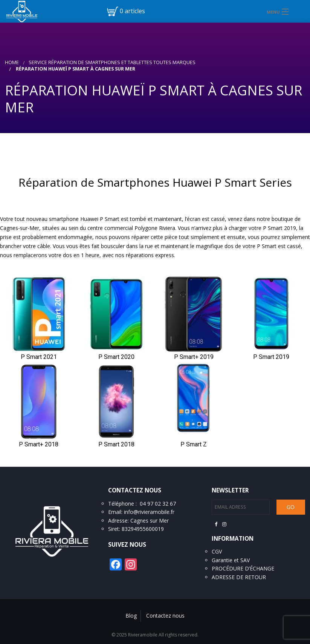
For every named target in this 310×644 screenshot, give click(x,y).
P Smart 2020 (116, 357)
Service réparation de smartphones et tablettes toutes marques (112, 62)
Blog (131, 616)
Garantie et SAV (231, 560)
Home (12, 62)
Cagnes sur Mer (150, 521)
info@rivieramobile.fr (149, 512)
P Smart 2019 (271, 357)
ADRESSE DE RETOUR (239, 577)
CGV (217, 551)
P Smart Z (194, 444)
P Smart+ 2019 (194, 357)
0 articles (132, 11)
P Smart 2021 (39, 357)
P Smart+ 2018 (39, 444)
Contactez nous (165, 616)
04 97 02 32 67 (158, 504)
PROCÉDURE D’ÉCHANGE (243, 568)
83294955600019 (143, 529)
